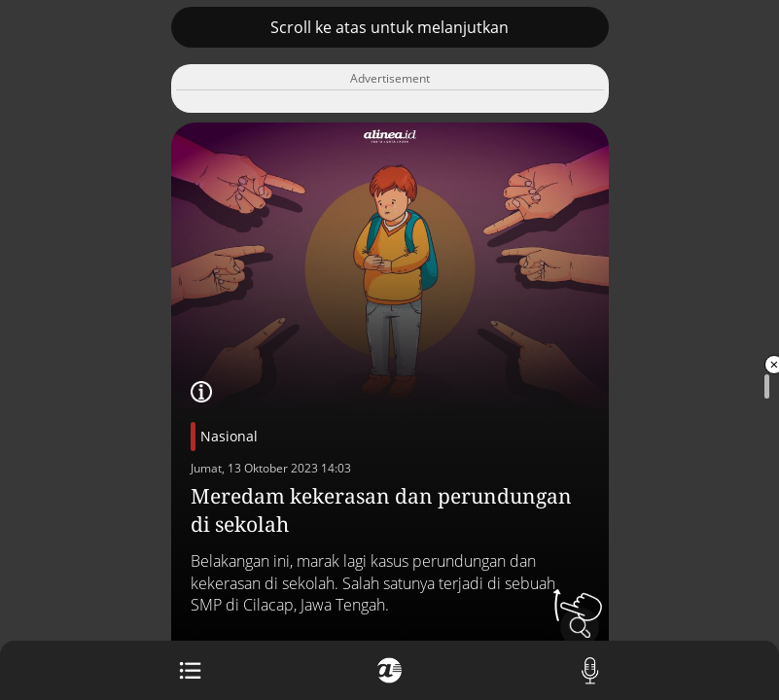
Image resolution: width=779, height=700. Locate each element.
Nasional (229, 436)
